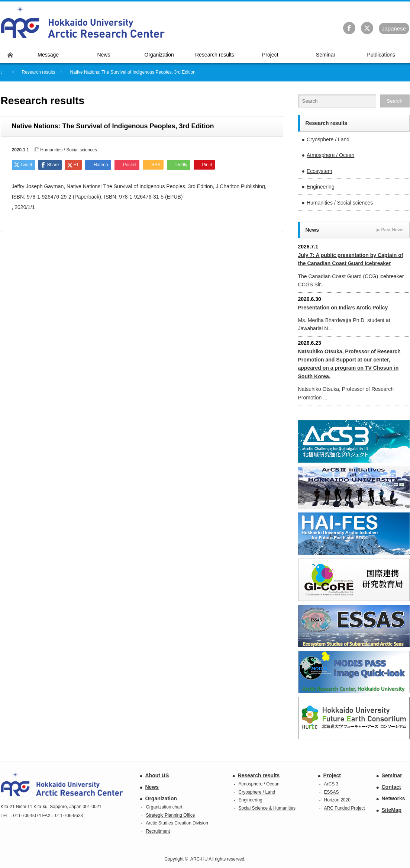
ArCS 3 (331, 784)
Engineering (321, 187)
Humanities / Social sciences (69, 150)
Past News (390, 230)
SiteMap (392, 810)
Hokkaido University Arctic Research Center (83, 22)
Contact (391, 787)
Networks (393, 798)
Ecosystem (319, 171)
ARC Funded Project (345, 808)
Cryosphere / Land (328, 139)
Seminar (392, 775)
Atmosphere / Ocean (330, 155)
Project (332, 775)
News (152, 787)
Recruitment (158, 831)
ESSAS (332, 792)
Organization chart (164, 807)
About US (157, 775)
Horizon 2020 (337, 800)
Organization (161, 798)
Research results (259, 775)
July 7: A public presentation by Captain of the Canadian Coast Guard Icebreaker (351, 259)
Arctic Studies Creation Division (177, 823)
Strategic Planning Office (171, 815)
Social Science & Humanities (267, 808)
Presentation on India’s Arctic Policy (343, 308)
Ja (394, 28)
